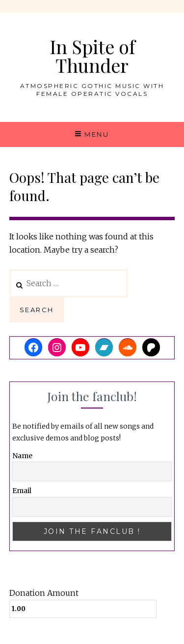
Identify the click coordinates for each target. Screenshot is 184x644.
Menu (97, 134)
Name (22, 456)
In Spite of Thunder (92, 56)
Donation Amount (44, 593)
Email (22, 491)
